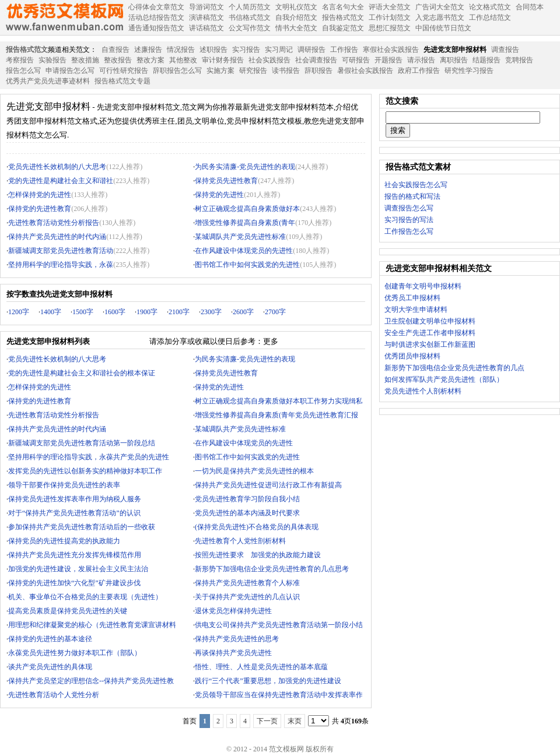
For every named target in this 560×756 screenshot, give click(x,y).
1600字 (115, 312)
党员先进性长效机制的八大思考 (57, 167)
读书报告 (286, 71)
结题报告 (487, 60)
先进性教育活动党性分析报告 (54, 223)
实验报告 (52, 60)
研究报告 (253, 71)
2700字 (275, 312)
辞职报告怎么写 (177, 71)
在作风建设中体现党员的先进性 (244, 251)
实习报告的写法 (409, 220)
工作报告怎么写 (409, 231)
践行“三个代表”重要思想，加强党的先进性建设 (268, 681)
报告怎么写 (23, 71)
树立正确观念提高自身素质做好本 (247, 209)
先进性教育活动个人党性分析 (54, 695)
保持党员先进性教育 (226, 181)
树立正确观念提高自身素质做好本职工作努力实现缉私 (279, 401)
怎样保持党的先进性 (40, 195)
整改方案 (150, 60)
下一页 (267, 721)
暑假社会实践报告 (365, 71)
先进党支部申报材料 (455, 50)
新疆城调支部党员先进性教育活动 (61, 251)
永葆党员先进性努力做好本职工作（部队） (75, 653)
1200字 (19, 312)
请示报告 (421, 60)
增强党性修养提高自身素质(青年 (245, 223)
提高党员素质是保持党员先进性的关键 (68, 611)
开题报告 (388, 60)
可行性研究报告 (124, 71)
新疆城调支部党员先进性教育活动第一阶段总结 (82, 443)
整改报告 (118, 60)
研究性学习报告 (469, 71)
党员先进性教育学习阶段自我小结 (247, 499)
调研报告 (311, 50)
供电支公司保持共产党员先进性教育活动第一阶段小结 (279, 625)
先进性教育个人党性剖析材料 (240, 541)
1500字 (83, 312)
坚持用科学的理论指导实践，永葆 (61, 265)
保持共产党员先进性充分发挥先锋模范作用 (75, 555)
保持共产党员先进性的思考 (237, 639)
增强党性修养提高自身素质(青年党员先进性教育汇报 (276, 415)
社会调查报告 (316, 60)
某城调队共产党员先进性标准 (240, 237)
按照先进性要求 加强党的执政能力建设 (258, 555)
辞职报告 (318, 71)
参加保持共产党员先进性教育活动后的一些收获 (82, 527)
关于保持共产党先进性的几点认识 (247, 597)
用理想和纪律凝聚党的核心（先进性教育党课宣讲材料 (92, 625)
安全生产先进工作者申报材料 (430, 333)
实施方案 (220, 71)
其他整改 (183, 60)
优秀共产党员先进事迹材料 (48, 81)
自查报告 (116, 50)
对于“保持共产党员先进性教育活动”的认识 (74, 513)
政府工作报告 (419, 71)
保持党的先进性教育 (40, 209)
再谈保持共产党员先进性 (233, 653)
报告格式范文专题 (123, 81)
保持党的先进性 (219, 195)
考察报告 (20, 60)
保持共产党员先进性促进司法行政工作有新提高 (268, 485)
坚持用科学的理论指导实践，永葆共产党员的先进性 (89, 457)
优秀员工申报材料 (412, 298)
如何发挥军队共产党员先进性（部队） (444, 379)
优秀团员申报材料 (412, 356)
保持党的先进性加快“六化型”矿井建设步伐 (74, 583)
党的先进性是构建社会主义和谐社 (61, 181)
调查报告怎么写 (409, 208)
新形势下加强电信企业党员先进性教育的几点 (454, 368)
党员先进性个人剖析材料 (423, 391)
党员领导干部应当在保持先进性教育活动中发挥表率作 (279, 695)
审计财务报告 (223, 60)
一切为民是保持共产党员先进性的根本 (254, 471)
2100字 (179, 312)
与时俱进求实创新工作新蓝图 (430, 344)
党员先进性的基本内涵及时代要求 (247, 513)
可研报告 (356, 60)
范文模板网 (64, 17)
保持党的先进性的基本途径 (50, 639)
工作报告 (344, 50)
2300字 (211, 312)
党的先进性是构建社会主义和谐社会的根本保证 (82, 373)
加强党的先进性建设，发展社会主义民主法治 (78, 569)
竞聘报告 (519, 60)
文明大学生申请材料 (416, 310)
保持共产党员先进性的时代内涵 (57, 237)
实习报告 (246, 50)
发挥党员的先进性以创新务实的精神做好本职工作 (85, 471)
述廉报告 (148, 50)
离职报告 (454, 60)
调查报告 (505, 50)
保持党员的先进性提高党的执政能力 (64, 541)
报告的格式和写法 (412, 196)
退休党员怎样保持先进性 (233, 611)
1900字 (147, 312)
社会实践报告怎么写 (416, 185)
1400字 (51, 312)
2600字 (243, 312)
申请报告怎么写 (70, 71)
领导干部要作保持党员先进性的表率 (64, 485)
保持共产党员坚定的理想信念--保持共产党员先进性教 (91, 681)
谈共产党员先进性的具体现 (50, 667)
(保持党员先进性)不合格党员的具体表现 (257, 527)
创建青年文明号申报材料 (423, 286)
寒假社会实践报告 (391, 50)
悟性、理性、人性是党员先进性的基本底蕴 (261, 667)
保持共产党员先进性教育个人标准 (247, 583)
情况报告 (181, 50)
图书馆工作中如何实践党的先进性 (247, 265)
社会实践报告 (269, 60)
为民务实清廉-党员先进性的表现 (245, 167)
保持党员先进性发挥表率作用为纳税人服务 (75, 499)
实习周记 (279, 50)
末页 (295, 721)
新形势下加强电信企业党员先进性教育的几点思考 (272, 569)
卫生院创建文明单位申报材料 (430, 321)
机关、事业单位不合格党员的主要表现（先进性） (85, 597)
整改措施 (85, 60)
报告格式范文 (27, 50)
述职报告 (213, 50)
